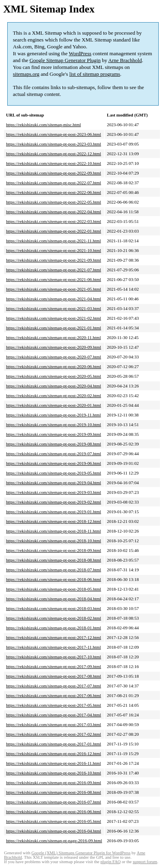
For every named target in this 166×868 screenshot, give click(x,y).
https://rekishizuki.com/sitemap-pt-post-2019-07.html (54, 454)
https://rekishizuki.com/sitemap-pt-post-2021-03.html (54, 308)
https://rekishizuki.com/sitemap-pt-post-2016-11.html (53, 763)
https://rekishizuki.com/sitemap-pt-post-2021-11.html (53, 241)
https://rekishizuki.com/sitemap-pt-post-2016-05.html (54, 821)
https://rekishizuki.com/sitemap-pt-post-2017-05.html (54, 705)
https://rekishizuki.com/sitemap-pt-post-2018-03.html (54, 608)
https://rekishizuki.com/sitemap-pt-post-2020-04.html (54, 386)
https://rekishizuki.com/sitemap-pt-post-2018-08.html (54, 560)
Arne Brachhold (125, 60)
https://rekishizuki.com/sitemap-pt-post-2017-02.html (54, 734)
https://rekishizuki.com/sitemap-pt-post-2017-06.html (54, 695)
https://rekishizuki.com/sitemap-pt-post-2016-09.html (54, 783)
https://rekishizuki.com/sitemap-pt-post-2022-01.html (54, 231)
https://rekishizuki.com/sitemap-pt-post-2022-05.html (54, 202)
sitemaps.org (26, 74)
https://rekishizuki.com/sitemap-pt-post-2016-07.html (54, 802)
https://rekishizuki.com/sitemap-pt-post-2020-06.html (54, 366)
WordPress (80, 53)
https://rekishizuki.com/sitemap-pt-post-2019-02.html (54, 502)
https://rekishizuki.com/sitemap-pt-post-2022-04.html (54, 212)
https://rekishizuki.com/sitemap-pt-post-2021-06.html (54, 279)
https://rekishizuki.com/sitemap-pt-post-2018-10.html (54, 541)
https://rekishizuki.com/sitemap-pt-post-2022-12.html (54, 154)
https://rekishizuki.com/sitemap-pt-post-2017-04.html (54, 715)
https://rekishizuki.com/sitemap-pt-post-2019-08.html (54, 444)
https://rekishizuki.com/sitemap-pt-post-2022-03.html (54, 221)
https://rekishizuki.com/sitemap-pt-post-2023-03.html (54, 144)
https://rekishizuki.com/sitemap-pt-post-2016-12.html (54, 754)
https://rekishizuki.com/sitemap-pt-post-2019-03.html (54, 492)
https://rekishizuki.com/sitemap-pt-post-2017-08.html (54, 676)
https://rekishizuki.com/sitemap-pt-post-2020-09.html (54, 347)
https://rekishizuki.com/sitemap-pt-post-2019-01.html (54, 512)
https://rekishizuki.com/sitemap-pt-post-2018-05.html (54, 589)
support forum (145, 862)
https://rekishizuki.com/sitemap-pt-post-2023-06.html (54, 134)
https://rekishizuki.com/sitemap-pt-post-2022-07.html (54, 183)
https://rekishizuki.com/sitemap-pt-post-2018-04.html (54, 599)
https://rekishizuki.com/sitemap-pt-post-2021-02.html (54, 318)
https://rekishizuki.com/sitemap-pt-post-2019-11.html (53, 415)
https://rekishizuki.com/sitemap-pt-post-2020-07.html (54, 357)
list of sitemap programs (95, 74)
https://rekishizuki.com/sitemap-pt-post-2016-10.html (54, 773)
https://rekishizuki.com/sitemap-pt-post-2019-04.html (54, 483)
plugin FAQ (110, 862)
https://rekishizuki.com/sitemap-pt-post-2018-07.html (54, 570)
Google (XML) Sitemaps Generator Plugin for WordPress (81, 853)
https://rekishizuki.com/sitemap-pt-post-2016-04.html (54, 831)
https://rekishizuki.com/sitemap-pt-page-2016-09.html (54, 841)
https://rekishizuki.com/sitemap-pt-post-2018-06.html (54, 579)
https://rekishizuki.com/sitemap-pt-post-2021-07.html (54, 270)
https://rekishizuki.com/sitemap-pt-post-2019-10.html (54, 425)
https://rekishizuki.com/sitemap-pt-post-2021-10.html (54, 250)
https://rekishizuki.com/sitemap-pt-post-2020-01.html (54, 405)
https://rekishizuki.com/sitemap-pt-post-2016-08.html (54, 792)
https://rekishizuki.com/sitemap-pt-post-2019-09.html (54, 434)
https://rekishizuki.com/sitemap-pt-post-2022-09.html (54, 173)
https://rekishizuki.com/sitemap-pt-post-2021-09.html (54, 260)
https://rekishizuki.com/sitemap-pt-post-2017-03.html (54, 724)
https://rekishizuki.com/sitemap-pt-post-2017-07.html (54, 686)
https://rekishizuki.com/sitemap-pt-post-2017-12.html (54, 637)
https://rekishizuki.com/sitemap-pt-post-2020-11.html (53, 337)
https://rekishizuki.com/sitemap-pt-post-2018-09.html (54, 550)
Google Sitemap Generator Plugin (65, 60)
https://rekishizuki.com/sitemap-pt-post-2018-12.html (54, 521)
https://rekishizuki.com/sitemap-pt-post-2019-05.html (54, 473)
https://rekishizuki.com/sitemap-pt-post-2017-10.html (54, 657)
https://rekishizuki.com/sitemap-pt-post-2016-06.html (54, 812)
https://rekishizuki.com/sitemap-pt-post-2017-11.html (53, 647)
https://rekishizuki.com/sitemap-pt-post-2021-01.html (54, 328)
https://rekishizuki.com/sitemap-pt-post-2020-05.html (54, 376)
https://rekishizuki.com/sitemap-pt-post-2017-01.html (54, 744)
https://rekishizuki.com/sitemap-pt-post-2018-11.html (53, 531)
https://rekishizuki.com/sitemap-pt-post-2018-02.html (54, 618)
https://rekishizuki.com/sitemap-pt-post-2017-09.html (54, 666)
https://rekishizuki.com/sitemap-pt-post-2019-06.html (54, 463)
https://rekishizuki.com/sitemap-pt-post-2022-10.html (54, 163)
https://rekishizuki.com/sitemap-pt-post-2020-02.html (54, 395)
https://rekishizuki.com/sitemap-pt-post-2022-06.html (54, 192)
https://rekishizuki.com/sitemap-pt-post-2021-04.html (54, 299)
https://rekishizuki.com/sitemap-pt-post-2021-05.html (54, 289)
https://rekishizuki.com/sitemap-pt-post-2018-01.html (54, 628)
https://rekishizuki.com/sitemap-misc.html (44, 125)
